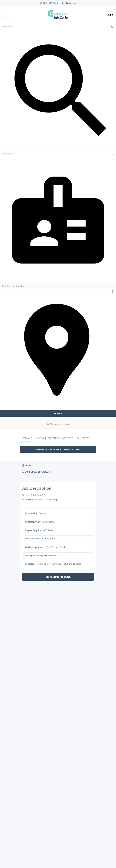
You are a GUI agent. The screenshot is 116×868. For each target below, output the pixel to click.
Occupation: (32, 513)
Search (58, 413)
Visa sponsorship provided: (39, 555)
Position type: (32, 539)
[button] (27, 466)
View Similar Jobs (58, 577)
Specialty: (30, 522)
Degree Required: (34, 530)
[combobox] (58, 154)
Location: (30, 564)
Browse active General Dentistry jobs (58, 449)
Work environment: (35, 547)
